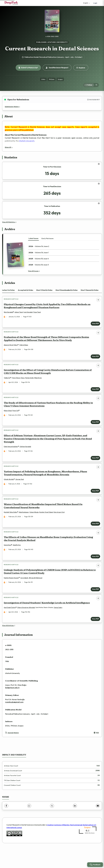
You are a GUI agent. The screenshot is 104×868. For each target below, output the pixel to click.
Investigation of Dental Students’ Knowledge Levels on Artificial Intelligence (48, 622)
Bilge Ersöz (39, 383)
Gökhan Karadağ (26, 456)
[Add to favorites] (98, 300)
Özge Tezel (38, 313)
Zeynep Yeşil (21, 491)
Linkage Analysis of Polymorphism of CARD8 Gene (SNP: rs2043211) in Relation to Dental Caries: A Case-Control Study (49, 589)
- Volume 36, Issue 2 (39, 246)
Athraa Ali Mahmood (37, 595)
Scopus (60, 79)
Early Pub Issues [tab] (48, 238)
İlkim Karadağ (9, 313)
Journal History (12, 753)
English (87, 3)
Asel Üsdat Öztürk (11, 627)
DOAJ (43, 79)
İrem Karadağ (29, 313)
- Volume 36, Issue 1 (39, 252)
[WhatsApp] (29, 826)
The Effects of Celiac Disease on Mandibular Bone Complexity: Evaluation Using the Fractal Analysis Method (49, 554)
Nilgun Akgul (9, 418)
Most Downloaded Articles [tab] (67, 290)
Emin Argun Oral (60, 526)
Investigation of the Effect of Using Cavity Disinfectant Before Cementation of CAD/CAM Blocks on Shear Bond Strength (49, 377)
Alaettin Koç (18, 560)
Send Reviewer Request (57, 68)
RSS (96, 753)
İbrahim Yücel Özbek (47, 526)
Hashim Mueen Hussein (12, 595)
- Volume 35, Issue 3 (39, 265)
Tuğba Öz (8, 383)
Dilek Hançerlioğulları (12, 456)
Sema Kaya (9, 560)
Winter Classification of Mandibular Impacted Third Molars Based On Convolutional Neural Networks (44, 519)
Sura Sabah (25, 595)
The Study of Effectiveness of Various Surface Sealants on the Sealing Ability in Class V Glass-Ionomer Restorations (49, 411)
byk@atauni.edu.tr (12, 708)
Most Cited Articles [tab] (44, 290)
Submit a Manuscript (28, 68)
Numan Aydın (31, 383)
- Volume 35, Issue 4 (39, 259)
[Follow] (89, 85)
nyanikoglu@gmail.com (14, 723)
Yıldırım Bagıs (25, 348)
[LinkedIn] (75, 826)
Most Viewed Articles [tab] (90, 290)
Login (95, 3)
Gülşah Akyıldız (10, 491)
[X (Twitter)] (52, 826)
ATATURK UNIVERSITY (58, 42)
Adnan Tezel (20, 313)
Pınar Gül (17, 418)
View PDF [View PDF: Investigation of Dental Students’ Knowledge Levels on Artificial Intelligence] (94, 638)
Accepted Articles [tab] (26, 290)
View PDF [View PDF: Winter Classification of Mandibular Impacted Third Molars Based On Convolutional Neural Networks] (94, 537)
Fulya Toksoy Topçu (19, 383)
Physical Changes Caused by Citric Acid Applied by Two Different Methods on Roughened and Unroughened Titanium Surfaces (48, 307)
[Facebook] (6, 826)
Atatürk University (27, 141)
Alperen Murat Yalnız (12, 348)
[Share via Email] (98, 826)
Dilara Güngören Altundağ (27, 627)
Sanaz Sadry (59, 627)
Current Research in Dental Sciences (52, 48)
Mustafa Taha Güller (12, 526)
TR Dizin (52, 79)
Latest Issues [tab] (33, 238)
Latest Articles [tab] (8, 290)
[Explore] (81, 68)
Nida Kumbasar (25, 526)
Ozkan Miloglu (35, 526)
